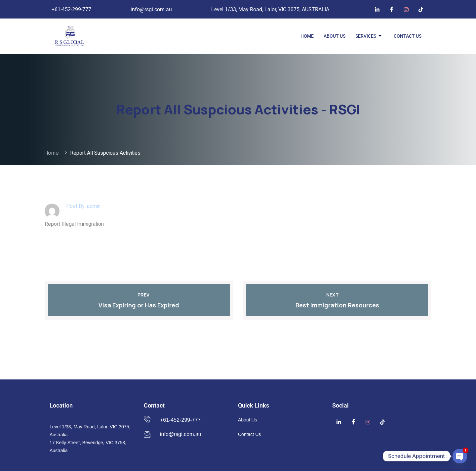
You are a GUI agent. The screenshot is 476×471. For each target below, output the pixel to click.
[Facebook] (392, 9)
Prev (139, 295)
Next (337, 295)
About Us (335, 36)
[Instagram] (406, 9)
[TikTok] (421, 9)
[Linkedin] (377, 9)
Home (307, 36)
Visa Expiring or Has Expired (139, 305)
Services (369, 36)
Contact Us (408, 36)
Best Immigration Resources (337, 305)
